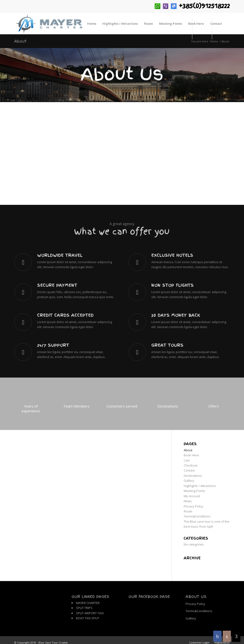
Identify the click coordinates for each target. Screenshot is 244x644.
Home (214, 41)
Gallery (189, 481)
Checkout (191, 465)
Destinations (193, 476)
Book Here (191, 455)
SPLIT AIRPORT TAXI (90, 613)
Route (188, 511)
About (20, 41)
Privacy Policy (193, 506)
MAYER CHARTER (88, 603)
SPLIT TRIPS (84, 608)
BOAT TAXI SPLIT (88, 618)
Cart (187, 460)
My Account (192, 496)
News (188, 501)
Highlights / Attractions (200, 486)
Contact (189, 470)
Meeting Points (194, 491)
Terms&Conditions (197, 516)
